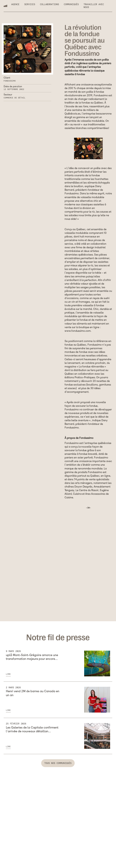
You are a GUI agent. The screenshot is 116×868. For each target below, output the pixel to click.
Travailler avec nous (94, 6)
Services (30, 4)
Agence (15, 4)
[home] (5, 6)
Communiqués (71, 4)
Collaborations (49, 4)
